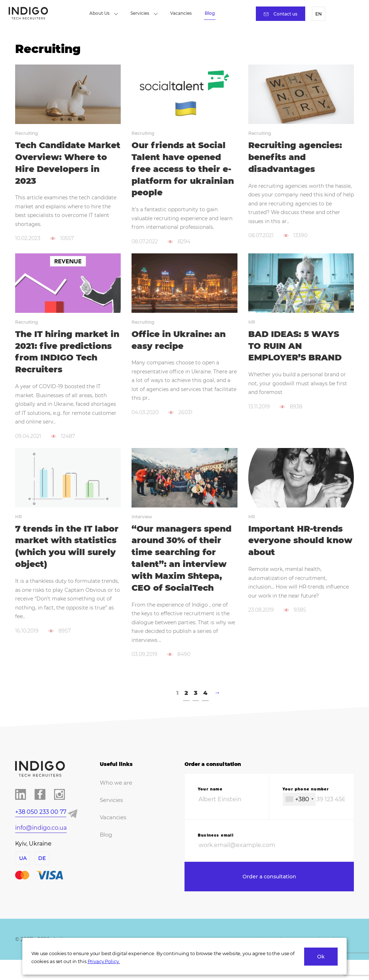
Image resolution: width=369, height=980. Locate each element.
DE (42, 875)
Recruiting (26, 133)
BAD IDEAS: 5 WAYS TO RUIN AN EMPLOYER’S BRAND (296, 348)
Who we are (115, 800)
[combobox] (299, 817)
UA (23, 875)
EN (319, 14)
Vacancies (181, 13)
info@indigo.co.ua (41, 845)
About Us (104, 13)
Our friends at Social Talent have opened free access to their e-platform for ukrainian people (184, 170)
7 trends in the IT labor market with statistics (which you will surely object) (64, 562)
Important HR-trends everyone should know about (297, 556)
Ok (321, 957)
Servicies (144, 13)
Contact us (281, 14)
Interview (142, 532)
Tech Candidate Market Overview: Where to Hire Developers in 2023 (60, 164)
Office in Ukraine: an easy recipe (180, 342)
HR (252, 324)
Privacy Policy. (104, 961)
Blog (210, 13)
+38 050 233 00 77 (41, 829)
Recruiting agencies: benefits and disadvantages (297, 158)
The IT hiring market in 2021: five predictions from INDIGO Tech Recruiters (63, 360)
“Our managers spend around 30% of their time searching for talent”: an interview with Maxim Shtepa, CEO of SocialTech (183, 575)
